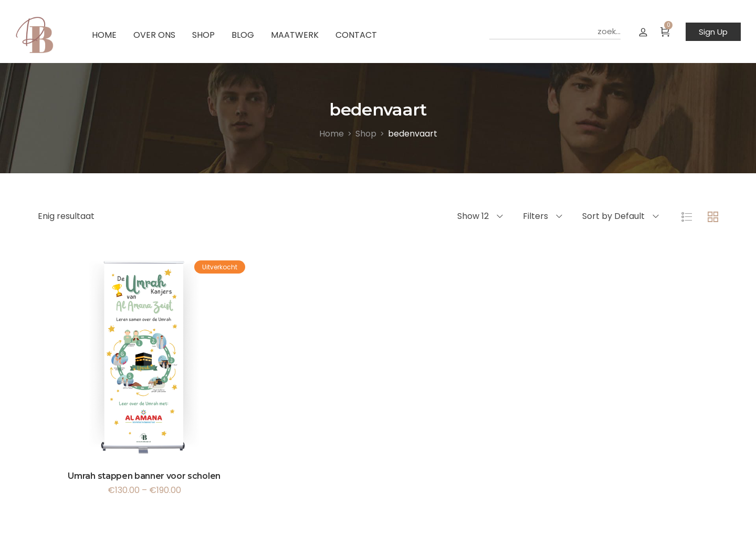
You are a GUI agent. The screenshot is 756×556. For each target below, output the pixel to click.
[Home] (332, 134)
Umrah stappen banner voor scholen (144, 476)
